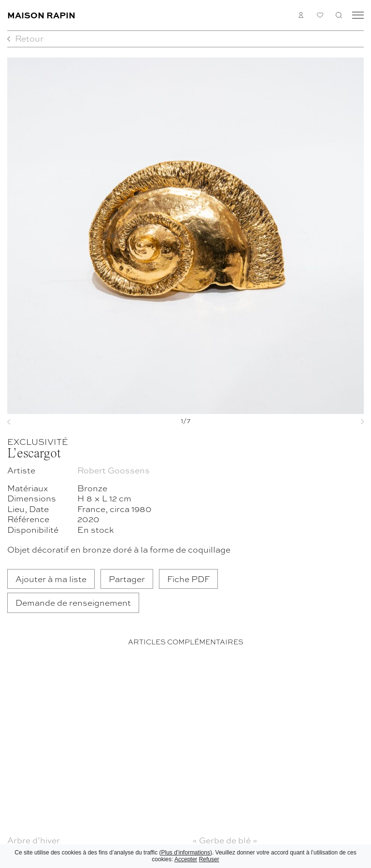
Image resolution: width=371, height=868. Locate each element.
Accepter (186, 859)
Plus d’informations (186, 853)
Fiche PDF (188, 578)
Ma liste (320, 15)
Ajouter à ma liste (51, 578)
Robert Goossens (114, 470)
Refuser (209, 859)
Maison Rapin (41, 15)
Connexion (301, 15)
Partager (127, 578)
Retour (29, 38)
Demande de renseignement (73, 602)
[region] (185, 762)
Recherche (339, 15)
